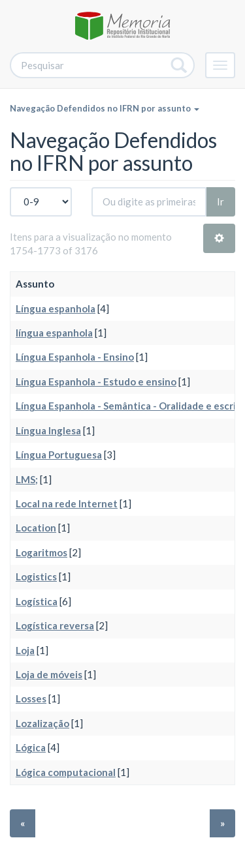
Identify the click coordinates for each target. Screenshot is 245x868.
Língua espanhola (56, 308)
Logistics (36, 576)
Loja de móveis (49, 674)
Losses (31, 698)
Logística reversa (55, 625)
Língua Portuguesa (59, 455)
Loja (25, 650)
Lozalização (42, 723)
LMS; (27, 479)
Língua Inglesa (48, 430)
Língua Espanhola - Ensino (75, 357)
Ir (220, 202)
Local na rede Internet (67, 503)
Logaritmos (41, 552)
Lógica (31, 747)
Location (36, 528)
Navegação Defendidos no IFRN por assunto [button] (105, 108)
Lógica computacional (66, 772)
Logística (37, 601)
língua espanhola (54, 333)
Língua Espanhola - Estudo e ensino (96, 382)
